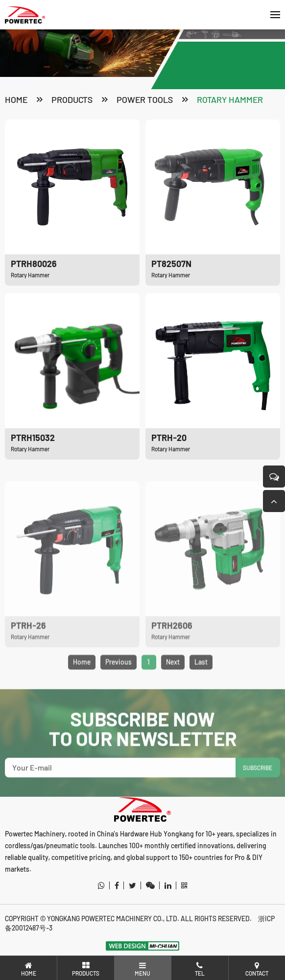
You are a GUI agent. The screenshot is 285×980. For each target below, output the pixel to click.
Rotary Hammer (230, 99)
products (72, 99)
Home (16, 99)
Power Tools (145, 99)
